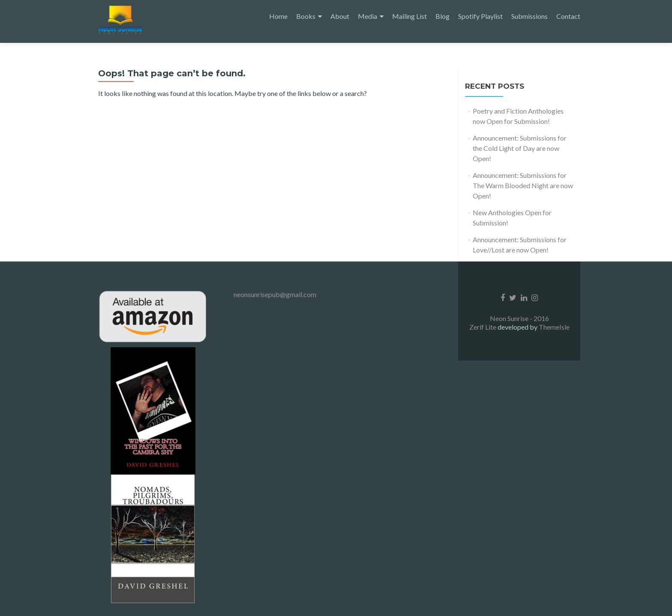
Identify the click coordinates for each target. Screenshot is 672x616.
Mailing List (409, 16)
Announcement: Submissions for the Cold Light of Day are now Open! (520, 148)
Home (278, 16)
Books (306, 16)
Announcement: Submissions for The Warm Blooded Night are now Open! (523, 185)
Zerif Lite (483, 327)
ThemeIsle (554, 327)
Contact (568, 16)
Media (367, 16)
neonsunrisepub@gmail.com (275, 294)
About (340, 16)
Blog (442, 16)
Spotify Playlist (480, 16)
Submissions (529, 16)
